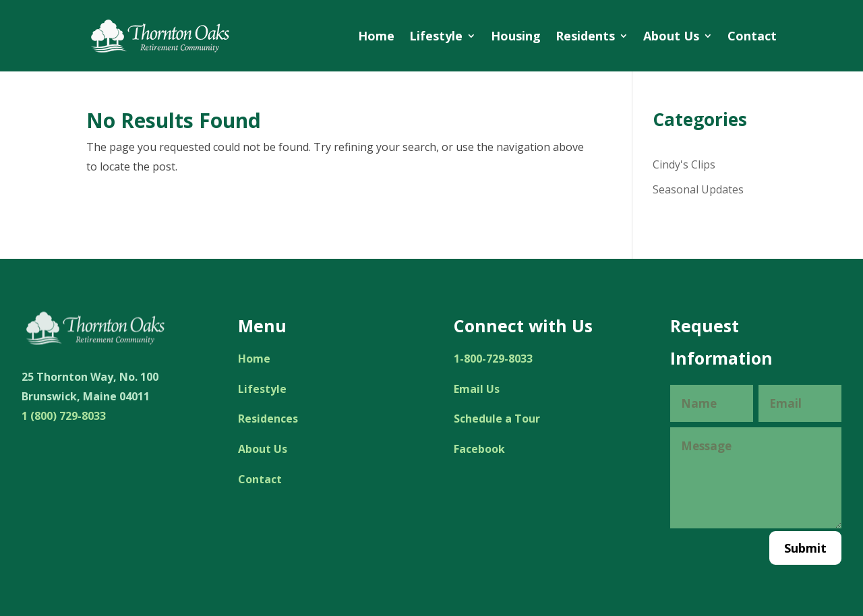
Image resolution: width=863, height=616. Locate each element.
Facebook (479, 449)
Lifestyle (436, 36)
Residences (268, 419)
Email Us (477, 389)
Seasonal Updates (698, 189)
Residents (585, 36)
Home (376, 36)
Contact (752, 36)
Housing (516, 36)
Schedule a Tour (497, 419)
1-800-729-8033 (493, 359)
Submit (805, 548)
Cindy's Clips (684, 164)
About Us (671, 36)
